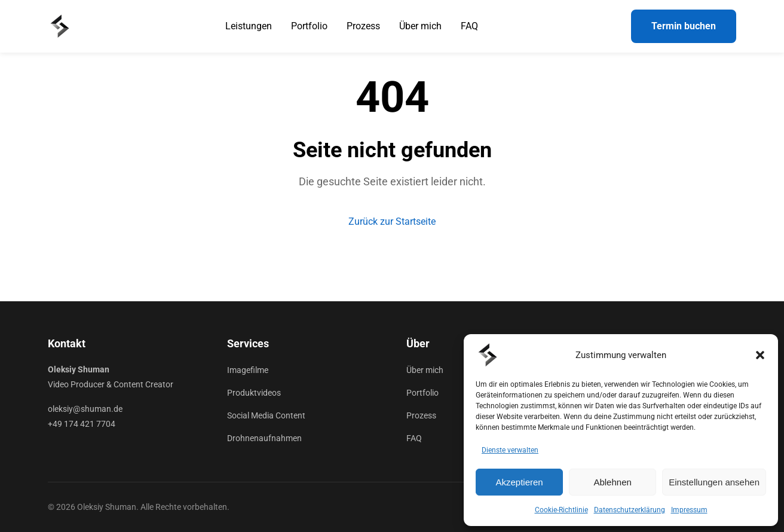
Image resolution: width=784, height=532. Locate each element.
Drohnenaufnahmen (264, 438)
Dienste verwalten (510, 450)
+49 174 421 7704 (82, 424)
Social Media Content (266, 415)
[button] (760, 355)
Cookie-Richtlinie (561, 510)
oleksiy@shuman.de (85, 409)
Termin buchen (684, 26)
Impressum (689, 510)
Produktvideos (254, 393)
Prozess (363, 26)
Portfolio (309, 26)
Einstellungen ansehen (714, 482)
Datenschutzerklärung (630, 510)
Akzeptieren (519, 482)
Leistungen (249, 26)
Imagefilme (248, 370)
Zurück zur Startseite (392, 221)
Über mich (420, 26)
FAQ (469, 26)
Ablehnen (612, 482)
